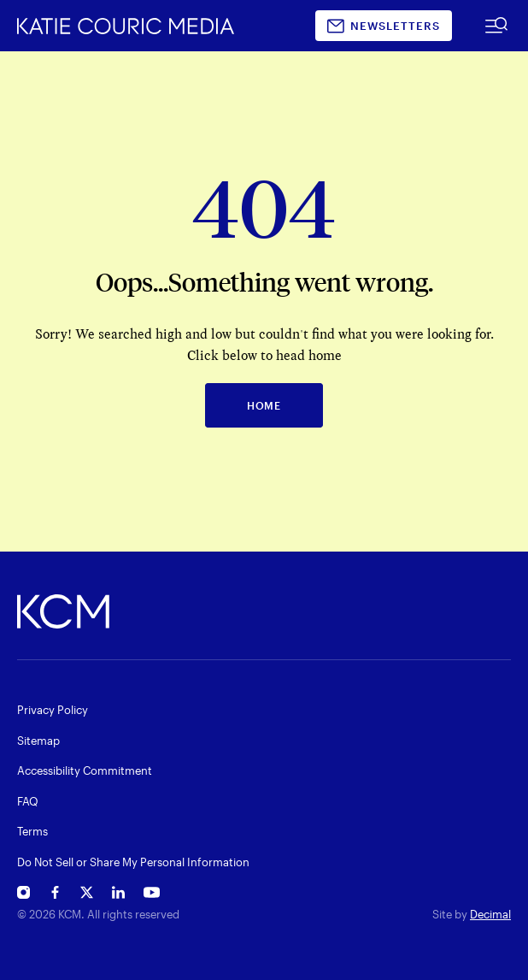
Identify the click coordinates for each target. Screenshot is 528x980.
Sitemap (38, 741)
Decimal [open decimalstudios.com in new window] (490, 914)
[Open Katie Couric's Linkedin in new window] (118, 895)
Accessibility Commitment (85, 770)
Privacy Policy (53, 710)
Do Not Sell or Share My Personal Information (133, 862)
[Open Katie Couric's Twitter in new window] (87, 895)
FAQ (28, 801)
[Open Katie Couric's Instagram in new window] (23, 895)
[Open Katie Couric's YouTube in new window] (152, 895)
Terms (32, 831)
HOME (264, 405)
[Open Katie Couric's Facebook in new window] (55, 895)
